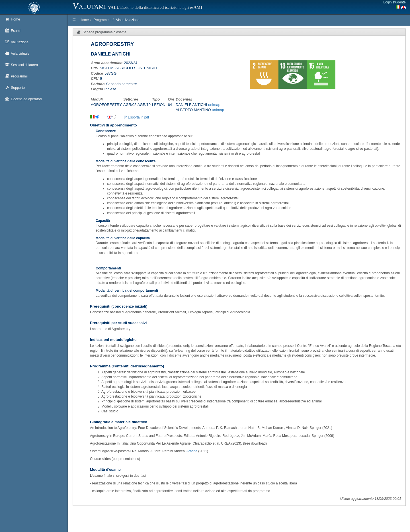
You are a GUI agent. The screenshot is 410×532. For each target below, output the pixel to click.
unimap (214, 105)
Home (84, 20)
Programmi (102, 20)
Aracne (192, 451)
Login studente (394, 2)
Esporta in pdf (137, 117)
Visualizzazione (128, 20)
